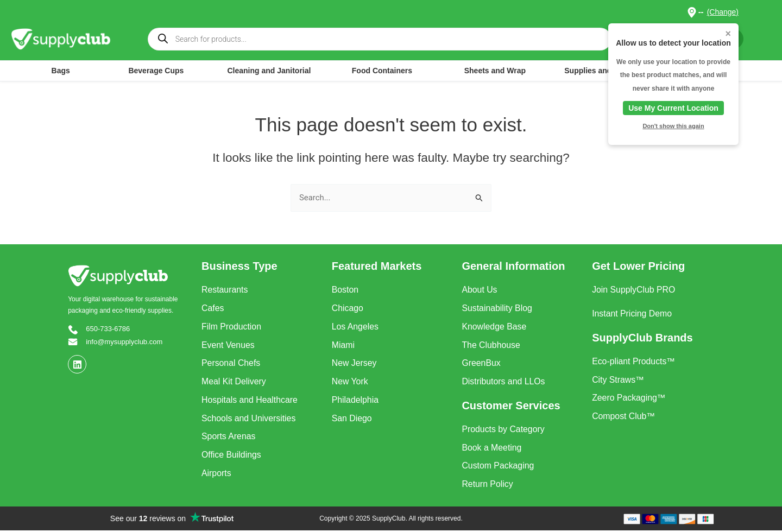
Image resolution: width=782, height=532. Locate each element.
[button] (691, 12)
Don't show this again (673, 126)
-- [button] (701, 12)
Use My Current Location (673, 108)
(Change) (723, 12)
